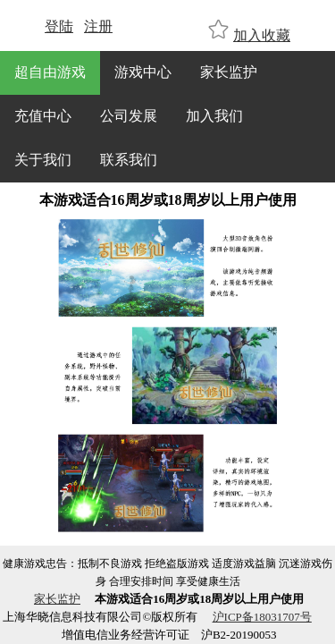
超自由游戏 (50, 72)
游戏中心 (143, 72)
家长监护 (229, 72)
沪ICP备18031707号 (262, 617)
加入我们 (214, 116)
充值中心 (43, 116)
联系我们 (129, 160)
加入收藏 (262, 35)
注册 (98, 26)
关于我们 (43, 160)
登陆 (59, 26)
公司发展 (129, 116)
